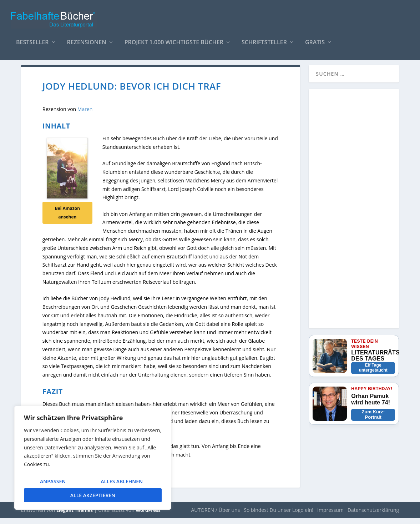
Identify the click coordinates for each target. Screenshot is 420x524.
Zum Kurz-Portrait (373, 420)
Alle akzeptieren (93, 495)
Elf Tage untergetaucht (373, 373)
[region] (93, 458)
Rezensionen (87, 39)
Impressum (330, 516)
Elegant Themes (75, 516)
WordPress (148, 516)
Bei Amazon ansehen (67, 218)
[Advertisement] (354, 219)
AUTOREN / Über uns (215, 516)
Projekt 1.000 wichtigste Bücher (174, 39)
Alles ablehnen (122, 481)
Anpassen (53, 481)
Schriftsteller (264, 39)
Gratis (315, 39)
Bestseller (32, 39)
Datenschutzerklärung (373, 516)
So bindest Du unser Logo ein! (279, 516)
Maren (85, 115)
